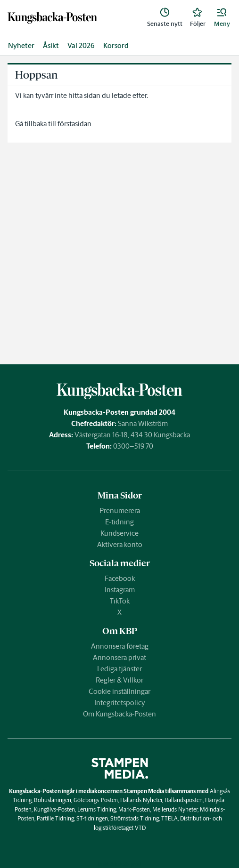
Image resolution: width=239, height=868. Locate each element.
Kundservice (119, 533)
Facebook (120, 578)
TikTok (120, 601)
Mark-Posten (134, 809)
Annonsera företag (120, 646)
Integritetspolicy (120, 703)
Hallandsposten (184, 800)
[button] (222, 18)
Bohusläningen (53, 800)
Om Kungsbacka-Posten (119, 714)
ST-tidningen (92, 818)
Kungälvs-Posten (54, 809)
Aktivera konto (120, 544)
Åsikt (51, 45)
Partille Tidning (55, 818)
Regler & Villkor (119, 680)
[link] (52, 18)
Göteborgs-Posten (96, 800)
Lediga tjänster (119, 669)
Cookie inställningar (119, 691)
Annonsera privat (119, 657)
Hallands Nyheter (141, 800)
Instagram (120, 590)
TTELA (169, 818)
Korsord (116, 45)
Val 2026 (81, 45)
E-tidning (119, 522)
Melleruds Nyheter (175, 809)
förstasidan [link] (74, 124)
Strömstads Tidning (135, 818)
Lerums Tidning (97, 809)
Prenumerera (120, 510)
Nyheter (21, 45)
